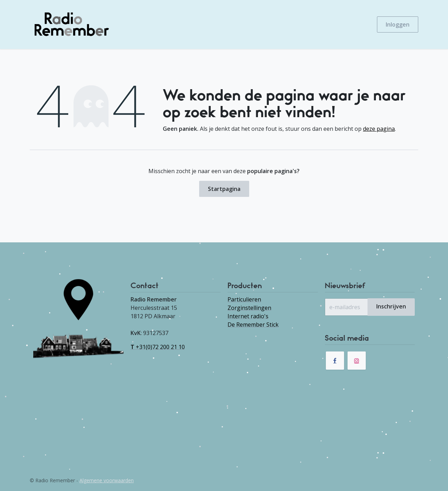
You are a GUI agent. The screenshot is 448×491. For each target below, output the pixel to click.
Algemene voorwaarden (107, 480)
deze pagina (379, 129)
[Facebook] (335, 361)
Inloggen (398, 24)
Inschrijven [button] (391, 306)
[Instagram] (357, 361)
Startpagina (224, 189)
